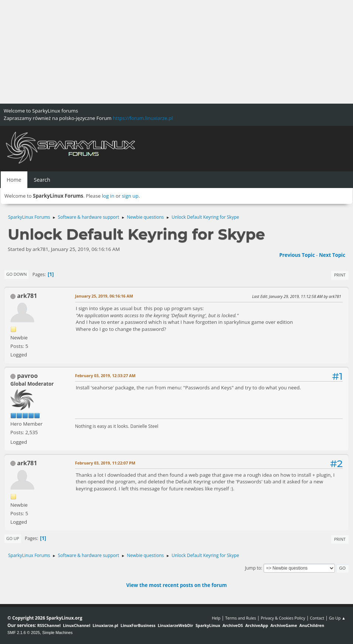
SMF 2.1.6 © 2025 (24, 633)
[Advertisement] (176, 52)
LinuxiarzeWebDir (176, 625)
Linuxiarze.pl (106, 625)
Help (216, 618)
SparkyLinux (208, 625)
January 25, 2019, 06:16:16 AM (104, 296)
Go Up (13, 538)
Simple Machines (57, 633)
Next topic (332, 255)
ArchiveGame (284, 625)
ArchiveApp (257, 625)
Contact (317, 618)
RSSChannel (49, 625)
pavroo (27, 376)
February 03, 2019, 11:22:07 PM (105, 463)
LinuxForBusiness (138, 625)
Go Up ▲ (337, 618)
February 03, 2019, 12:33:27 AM (105, 375)
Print (340, 275)
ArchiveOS (233, 625)
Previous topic (297, 255)
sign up (130, 196)
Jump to (253, 568)
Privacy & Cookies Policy (283, 618)
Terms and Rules (241, 618)
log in (108, 196)
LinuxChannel (77, 625)
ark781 (27, 296)
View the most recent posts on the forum (176, 585)
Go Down (16, 274)
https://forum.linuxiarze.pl (143, 118)
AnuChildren (312, 625)
